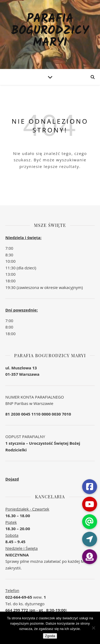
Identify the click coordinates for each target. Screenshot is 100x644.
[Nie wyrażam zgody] (93, 628)
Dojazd (12, 479)
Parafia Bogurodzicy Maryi (50, 31)
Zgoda (50, 636)
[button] (90, 557)
